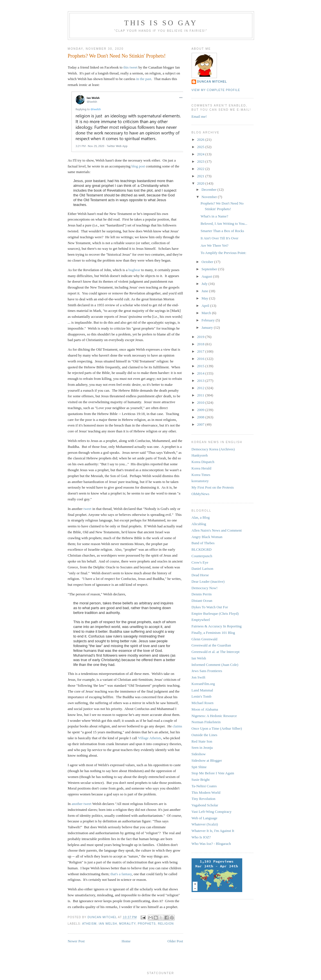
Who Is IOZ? (201, 837)
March (207, 313)
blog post (138, 166)
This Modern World (206, 792)
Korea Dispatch (203, 462)
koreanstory (200, 481)
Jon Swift (198, 677)
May (205, 298)
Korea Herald (201, 468)
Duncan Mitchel (103, 917)
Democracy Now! (205, 588)
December (209, 190)
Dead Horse (200, 575)
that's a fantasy (121, 874)
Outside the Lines (205, 735)
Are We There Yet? (215, 245)
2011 (201, 395)
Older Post (175, 941)
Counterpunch (202, 556)
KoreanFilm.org (203, 684)
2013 (201, 381)
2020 (201, 183)
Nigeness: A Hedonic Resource (214, 716)
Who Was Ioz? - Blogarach (211, 844)
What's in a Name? (214, 216)
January (208, 327)
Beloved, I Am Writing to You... (224, 224)
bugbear (134, 270)
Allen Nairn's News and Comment (217, 530)
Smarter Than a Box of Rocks (222, 231)
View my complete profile (216, 90)
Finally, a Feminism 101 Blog (213, 633)
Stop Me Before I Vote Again (213, 773)
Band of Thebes (203, 543)
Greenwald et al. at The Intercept (216, 652)
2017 (201, 351)
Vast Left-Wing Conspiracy (212, 812)
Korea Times (201, 475)
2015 (201, 366)
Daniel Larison (203, 569)
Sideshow (199, 754)
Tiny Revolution (204, 799)
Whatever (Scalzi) (205, 824)
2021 (201, 176)
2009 (201, 410)
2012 (201, 388)
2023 (201, 161)
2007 (201, 424)
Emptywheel (201, 620)
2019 (201, 337)
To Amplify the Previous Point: (223, 253)
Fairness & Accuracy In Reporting (217, 626)
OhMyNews (201, 494)
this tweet (131, 67)
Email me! (199, 116)
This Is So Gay (161, 23)
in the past (144, 79)
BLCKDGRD (202, 549)
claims (177, 726)
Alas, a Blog (201, 517)
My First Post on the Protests (213, 487)
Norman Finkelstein (206, 722)
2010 (201, 402)
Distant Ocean (202, 601)
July (205, 284)
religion (166, 924)
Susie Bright (201, 780)
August (207, 276)
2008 (201, 417)
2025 (201, 147)
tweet (87, 509)
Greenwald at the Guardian (211, 645)
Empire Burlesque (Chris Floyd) (215, 613)
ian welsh (108, 924)
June (205, 291)
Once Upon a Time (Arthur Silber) (217, 728)
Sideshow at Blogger (207, 760)
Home (126, 941)
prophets (147, 924)
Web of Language (205, 818)
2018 (201, 344)
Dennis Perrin (202, 594)
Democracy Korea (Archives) (213, 449)
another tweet (82, 804)
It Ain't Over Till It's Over (219, 238)
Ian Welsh (199, 658)
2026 (201, 139)
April (206, 306)
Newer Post (76, 941)
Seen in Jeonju (202, 748)
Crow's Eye (200, 562)
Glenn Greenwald (205, 639)
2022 (201, 169)
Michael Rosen (203, 703)
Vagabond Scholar (205, 805)
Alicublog (199, 524)
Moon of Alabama (205, 709)
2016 (201, 359)
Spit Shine (199, 767)
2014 (201, 373)
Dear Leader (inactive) (208, 581)
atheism (89, 924)
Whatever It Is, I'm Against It (213, 831)
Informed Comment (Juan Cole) (215, 665)
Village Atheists (150, 738)
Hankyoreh (200, 455)
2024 (201, 154)
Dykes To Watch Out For (210, 607)
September (210, 269)
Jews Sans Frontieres (207, 671)
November (210, 197)
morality (127, 924)
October (208, 262)
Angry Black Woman (207, 537)
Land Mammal (202, 690)
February (208, 320)
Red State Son (202, 741)
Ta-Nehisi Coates (204, 786)
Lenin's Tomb (202, 696)
